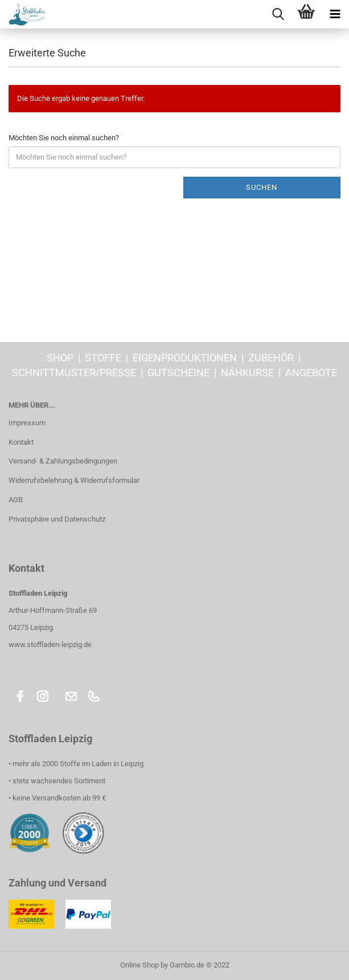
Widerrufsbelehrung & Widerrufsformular (74, 480)
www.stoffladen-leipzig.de (50, 644)
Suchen (262, 187)
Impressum (27, 423)
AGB (16, 500)
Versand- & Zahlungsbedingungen (63, 461)
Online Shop (139, 965)
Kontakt (21, 442)
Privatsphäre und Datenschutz (57, 519)
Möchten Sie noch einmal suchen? (64, 138)
